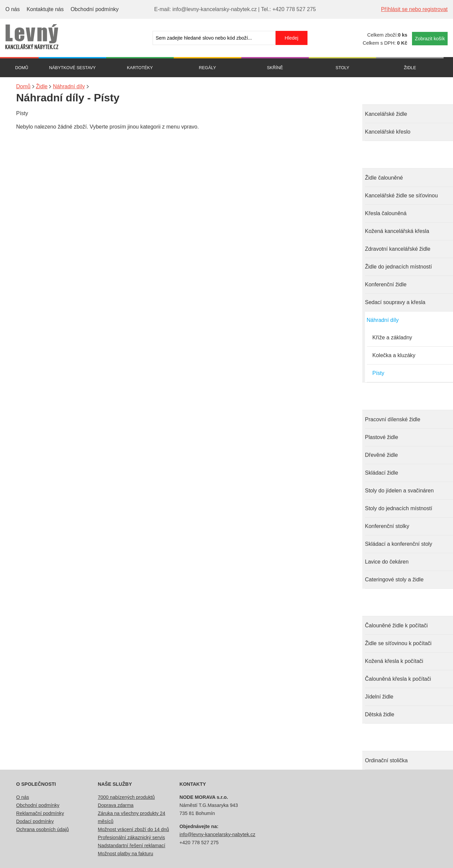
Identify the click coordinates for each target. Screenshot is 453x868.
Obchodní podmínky (95, 9)
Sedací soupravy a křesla (395, 302)
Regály (208, 68)
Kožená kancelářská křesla (397, 231)
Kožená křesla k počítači (394, 661)
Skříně (275, 68)
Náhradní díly (383, 320)
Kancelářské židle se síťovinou (401, 196)
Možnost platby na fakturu (126, 854)
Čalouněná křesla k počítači (398, 679)
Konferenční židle (386, 284)
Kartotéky (140, 68)
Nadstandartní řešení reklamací (132, 846)
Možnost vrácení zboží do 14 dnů (133, 829)
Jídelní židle (379, 697)
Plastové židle (382, 437)
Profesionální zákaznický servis (131, 837)
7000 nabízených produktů (126, 797)
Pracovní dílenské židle (393, 419)
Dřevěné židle (381, 455)
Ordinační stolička (386, 760)
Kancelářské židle (386, 114)
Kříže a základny (392, 337)
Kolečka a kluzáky (394, 355)
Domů (22, 68)
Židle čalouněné (384, 178)
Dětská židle (380, 714)
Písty (378, 373)
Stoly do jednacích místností (399, 508)
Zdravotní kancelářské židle (398, 249)
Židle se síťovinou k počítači (398, 643)
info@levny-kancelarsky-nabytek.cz (217, 834)
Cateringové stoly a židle (394, 580)
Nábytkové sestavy (72, 68)
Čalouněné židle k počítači (396, 625)
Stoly (343, 68)
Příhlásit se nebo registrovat (414, 9)
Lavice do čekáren (387, 562)
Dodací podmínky (35, 821)
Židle (410, 68)
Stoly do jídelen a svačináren (399, 491)
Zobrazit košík (430, 39)
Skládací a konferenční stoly (399, 544)
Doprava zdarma (116, 805)
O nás (13, 9)
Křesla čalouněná (386, 213)
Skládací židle (382, 473)
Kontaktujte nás (45, 9)
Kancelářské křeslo (388, 132)
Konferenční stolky (387, 526)
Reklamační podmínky (40, 813)
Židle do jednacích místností (398, 267)
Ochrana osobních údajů (43, 829)
